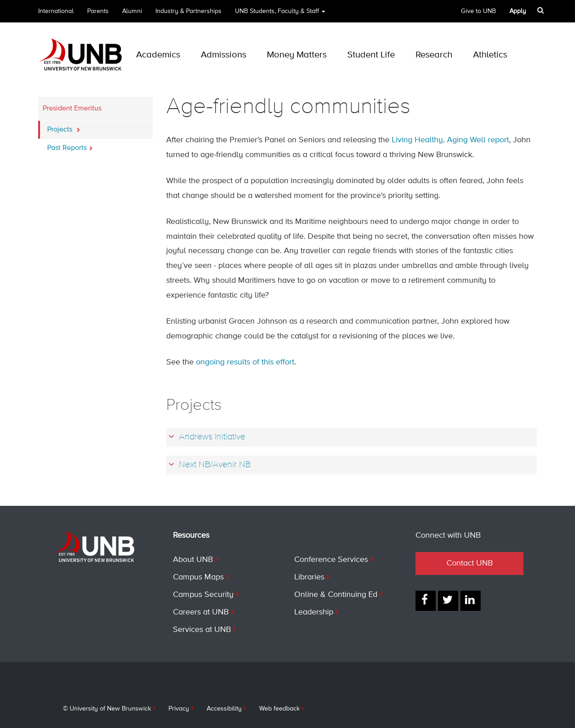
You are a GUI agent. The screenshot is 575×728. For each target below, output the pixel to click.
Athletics (490, 55)
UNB (280, 14)
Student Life (371, 55)
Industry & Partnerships (188, 11)
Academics (158, 55)
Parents (98, 11)
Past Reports (70, 145)
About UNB (193, 560)
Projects (64, 127)
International (56, 11)
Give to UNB (478, 11)
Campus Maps (198, 577)
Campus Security (203, 595)
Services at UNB (202, 630)
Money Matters (297, 55)
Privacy (179, 709)
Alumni (132, 11)
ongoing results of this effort (245, 362)
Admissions (223, 55)
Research (434, 55)
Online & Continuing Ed (336, 595)
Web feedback (279, 709)
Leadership (314, 612)
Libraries (309, 577)
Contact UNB (470, 563)
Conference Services (331, 560)
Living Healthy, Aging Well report (450, 140)
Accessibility (224, 709)
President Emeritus (72, 109)
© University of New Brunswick (107, 709)
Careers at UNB (201, 612)
